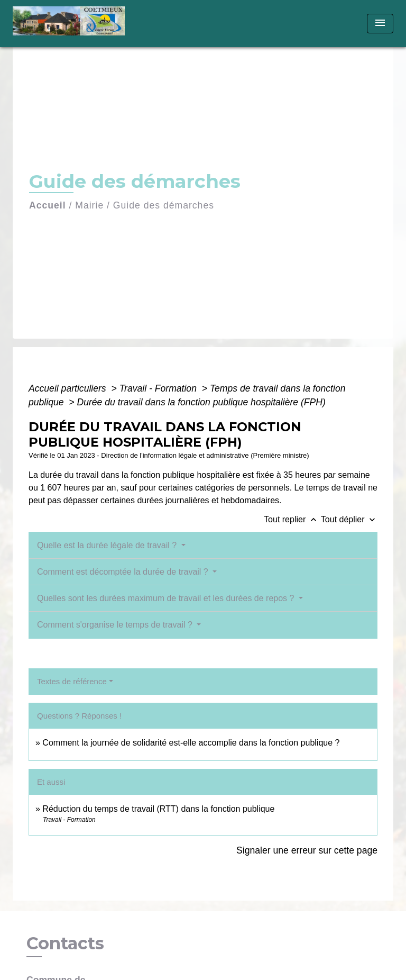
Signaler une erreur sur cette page (307, 850)
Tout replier (292, 519)
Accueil (48, 205)
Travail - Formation (159, 388)
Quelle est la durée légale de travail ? (108, 545)
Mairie (89, 205)
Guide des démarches (164, 205)
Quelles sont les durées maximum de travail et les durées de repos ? (167, 598)
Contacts (65, 943)
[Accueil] (72, 24)
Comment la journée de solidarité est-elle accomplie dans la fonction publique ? (191, 743)
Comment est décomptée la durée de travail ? (124, 572)
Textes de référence (72, 681)
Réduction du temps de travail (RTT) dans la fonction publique (158, 809)
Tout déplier (349, 519)
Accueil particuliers (69, 388)
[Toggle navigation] (380, 24)
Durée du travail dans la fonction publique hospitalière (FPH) (201, 402)
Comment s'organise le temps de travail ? (116, 625)
